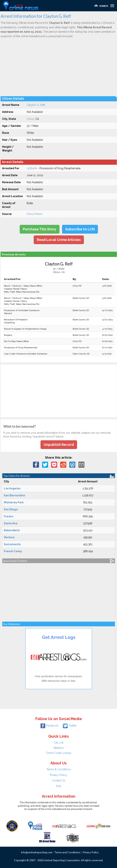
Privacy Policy (58, 775)
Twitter (70, 726)
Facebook (49, 726)
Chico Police (34, 214)
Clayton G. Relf (36, 105)
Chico (30, 119)
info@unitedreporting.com (37, 852)
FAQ (59, 786)
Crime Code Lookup (59, 753)
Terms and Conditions (67, 852)
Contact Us (59, 780)
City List (59, 743)
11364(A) (32, 168)
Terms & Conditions (58, 769)
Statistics (59, 748)
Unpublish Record (59, 445)
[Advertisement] (59, 67)
